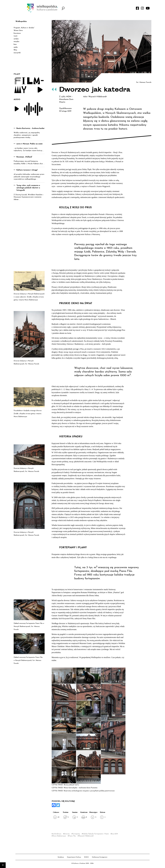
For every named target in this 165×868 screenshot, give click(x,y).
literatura (17, 33)
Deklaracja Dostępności (100, 857)
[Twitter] (58, 805)
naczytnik (17, 53)
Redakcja (61, 857)
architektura (57, 834)
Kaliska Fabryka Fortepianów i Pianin (96, 834)
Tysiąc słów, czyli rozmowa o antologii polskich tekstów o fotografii (28, 188)
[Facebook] (54, 805)
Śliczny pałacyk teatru (71, 785)
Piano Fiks (72, 836)
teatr (16, 36)
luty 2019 (115, 834)
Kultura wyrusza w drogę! (27, 170)
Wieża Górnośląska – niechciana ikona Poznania (80, 788)
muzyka (16, 42)
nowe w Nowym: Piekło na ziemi (29, 144)
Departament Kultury (74, 857)
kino (15, 44)
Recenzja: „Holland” (24, 157)
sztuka (16, 39)
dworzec (67, 834)
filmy (15, 50)
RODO (87, 857)
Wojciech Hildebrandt (86, 836)
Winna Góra (18, 30)
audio (16, 47)
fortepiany (76, 834)
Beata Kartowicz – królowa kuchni (30, 128)
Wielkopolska (21, 22)
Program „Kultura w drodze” (24, 28)
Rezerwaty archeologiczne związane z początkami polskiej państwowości (89, 791)
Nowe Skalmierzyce (59, 836)
